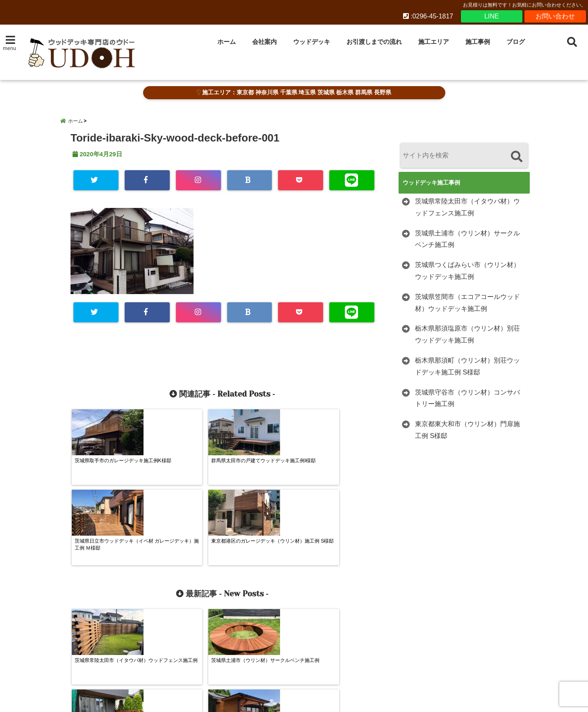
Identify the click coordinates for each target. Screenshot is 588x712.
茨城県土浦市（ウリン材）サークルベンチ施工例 (467, 239)
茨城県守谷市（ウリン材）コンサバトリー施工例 (467, 398)
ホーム (227, 42)
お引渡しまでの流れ (374, 42)
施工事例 (478, 42)
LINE (492, 16)
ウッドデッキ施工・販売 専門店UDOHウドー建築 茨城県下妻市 (277, 701)
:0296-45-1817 (428, 16)
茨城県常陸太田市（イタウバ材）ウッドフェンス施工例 (467, 207)
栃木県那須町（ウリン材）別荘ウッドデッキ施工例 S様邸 (467, 366)
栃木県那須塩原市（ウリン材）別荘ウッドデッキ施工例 (467, 334)
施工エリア (434, 42)
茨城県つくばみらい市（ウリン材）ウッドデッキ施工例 (467, 271)
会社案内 (264, 42)
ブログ (516, 42)
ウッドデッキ (312, 42)
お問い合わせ (555, 16)
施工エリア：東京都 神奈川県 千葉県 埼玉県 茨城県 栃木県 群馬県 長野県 (294, 92)
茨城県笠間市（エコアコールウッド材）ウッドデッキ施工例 (467, 303)
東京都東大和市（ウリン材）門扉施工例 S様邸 (467, 430)
